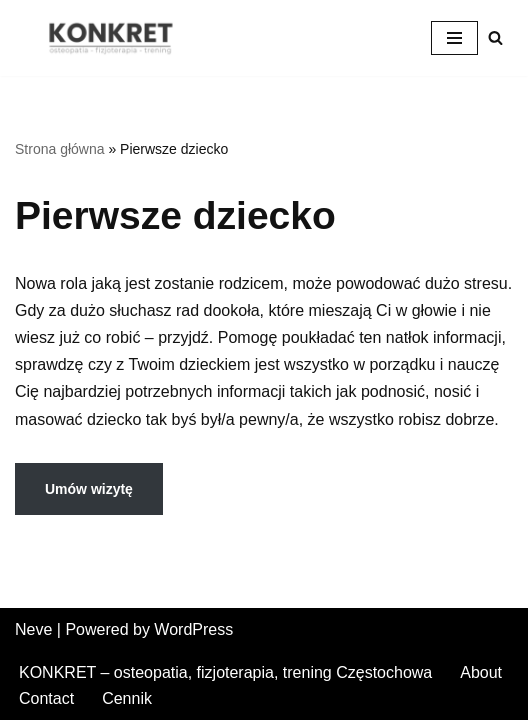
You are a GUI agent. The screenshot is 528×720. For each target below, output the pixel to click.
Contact (46, 698)
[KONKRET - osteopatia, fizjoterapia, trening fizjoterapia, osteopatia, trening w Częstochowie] (115, 38)
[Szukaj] (495, 37)
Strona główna (60, 149)
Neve (33, 629)
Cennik (127, 698)
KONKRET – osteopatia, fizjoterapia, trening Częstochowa (225, 672)
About (481, 672)
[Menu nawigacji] (454, 38)
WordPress (193, 629)
